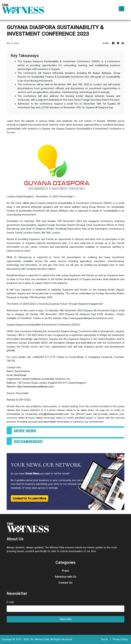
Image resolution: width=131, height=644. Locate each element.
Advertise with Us (66, 577)
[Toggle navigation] (122, 9)
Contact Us (65, 583)
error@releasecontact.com (54, 414)
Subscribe (66, 619)
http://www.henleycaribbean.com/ (36, 387)
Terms (104, 639)
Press (66, 571)
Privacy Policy (120, 639)
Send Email (20, 375)
